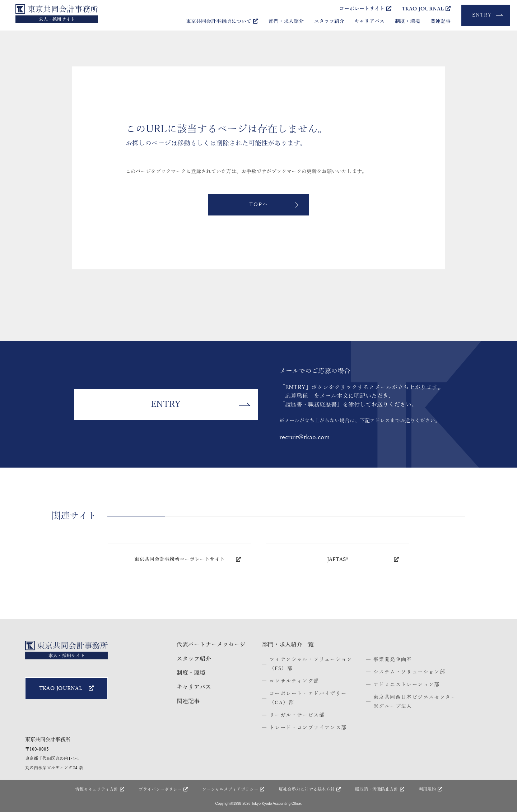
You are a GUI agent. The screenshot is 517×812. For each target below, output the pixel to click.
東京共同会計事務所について (222, 21)
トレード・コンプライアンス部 (308, 728)
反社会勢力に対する (310, 789)
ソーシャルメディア (233, 789)
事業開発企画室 (393, 660)
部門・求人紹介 (286, 21)
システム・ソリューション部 (409, 672)
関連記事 (441, 21)
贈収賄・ (380, 789)
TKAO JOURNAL (426, 9)
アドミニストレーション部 (407, 685)
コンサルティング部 (294, 681)
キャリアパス (369, 21)
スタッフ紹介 (329, 21)
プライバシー (163, 789)
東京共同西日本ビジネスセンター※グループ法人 (415, 702)
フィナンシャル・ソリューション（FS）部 (311, 664)
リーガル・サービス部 (297, 715)
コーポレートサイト (365, 9)
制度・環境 (407, 21)
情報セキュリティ (100, 789)
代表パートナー (211, 645)
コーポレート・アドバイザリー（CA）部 (308, 698)
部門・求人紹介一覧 (288, 645)
